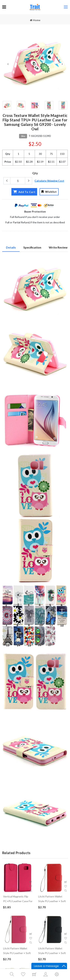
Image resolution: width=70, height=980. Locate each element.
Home (35, 20)
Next (62, 64)
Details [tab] (11, 247)
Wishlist (49, 192)
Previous (8, 64)
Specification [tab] (32, 247)
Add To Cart (24, 192)
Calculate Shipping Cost (49, 181)
